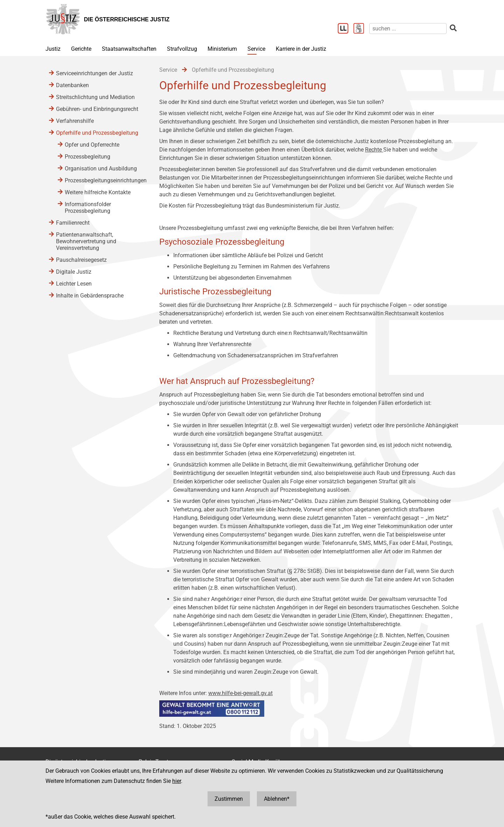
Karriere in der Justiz (301, 49)
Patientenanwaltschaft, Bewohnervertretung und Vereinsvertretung (86, 241)
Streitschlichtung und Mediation (95, 97)
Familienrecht (73, 223)
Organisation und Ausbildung (101, 169)
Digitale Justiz (74, 272)
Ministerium (222, 49)
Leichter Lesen (74, 284)
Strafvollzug (182, 49)
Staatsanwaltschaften (129, 49)
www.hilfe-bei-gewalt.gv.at (240, 693)
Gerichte (81, 49)
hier (177, 781)
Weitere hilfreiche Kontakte (98, 192)
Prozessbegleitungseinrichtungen (105, 180)
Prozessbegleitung (87, 157)
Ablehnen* (277, 799)
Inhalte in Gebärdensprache (90, 296)
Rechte (374, 150)
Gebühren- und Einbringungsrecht (97, 109)
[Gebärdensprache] (361, 29)
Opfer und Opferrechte (92, 145)
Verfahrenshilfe (75, 121)
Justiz (53, 49)
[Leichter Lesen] (346, 29)
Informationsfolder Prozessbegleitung (88, 208)
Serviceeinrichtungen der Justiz (94, 73)
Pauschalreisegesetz (81, 260)
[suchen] (408, 29)
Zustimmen (229, 799)
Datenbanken (72, 85)
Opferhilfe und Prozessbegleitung (97, 133)
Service (256, 49)
